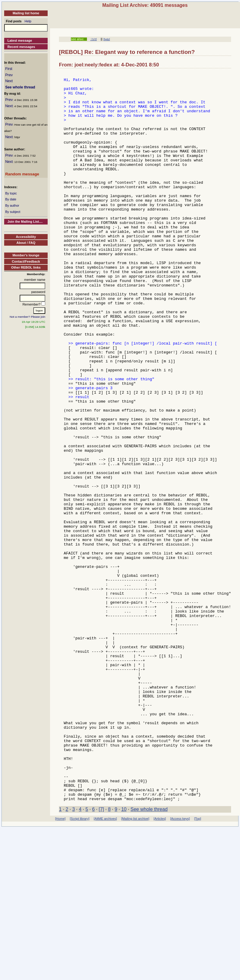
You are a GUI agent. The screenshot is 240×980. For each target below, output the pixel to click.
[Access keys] (180, 964)
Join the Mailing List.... (25, 222)
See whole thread (20, 87)
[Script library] (80, 964)
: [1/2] (93, 39)
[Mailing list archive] (135, 964)
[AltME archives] (105, 964)
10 (124, 955)
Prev (9, 75)
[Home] (60, 964)
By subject (13, 212)
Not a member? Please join (28, 317)
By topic (11, 193)
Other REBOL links (26, 267)
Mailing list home (26, 13)
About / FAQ (26, 243)
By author (12, 205)
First (9, 69)
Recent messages (21, 47)
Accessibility (26, 237)
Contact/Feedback (26, 261)
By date (11, 199)
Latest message (20, 40)
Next (9, 81)
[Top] (198, 964)
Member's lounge (26, 255)
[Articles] (160, 964)
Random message (22, 174)
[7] (102, 955)
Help (28, 21)
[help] (106, 39)
